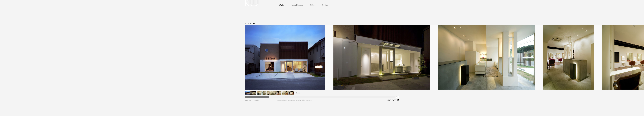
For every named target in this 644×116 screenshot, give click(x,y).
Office (312, 5)
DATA (298, 93)
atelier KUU (261, 3)
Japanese (248, 100)
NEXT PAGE (392, 100)
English (257, 100)
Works (282, 5)
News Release (297, 5)
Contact (325, 5)
